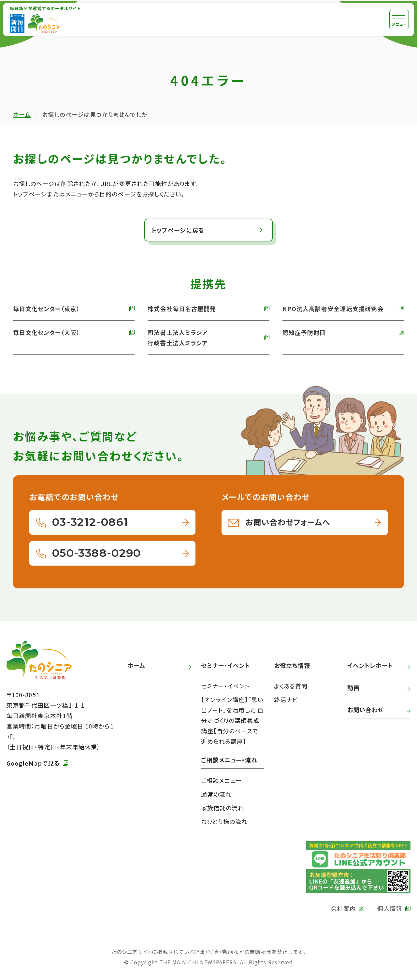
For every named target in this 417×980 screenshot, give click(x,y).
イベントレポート (370, 665)
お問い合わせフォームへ (288, 522)
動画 (353, 687)
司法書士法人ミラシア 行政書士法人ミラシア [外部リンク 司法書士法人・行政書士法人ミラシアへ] (178, 338)
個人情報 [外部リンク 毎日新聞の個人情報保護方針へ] (390, 908)
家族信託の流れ (223, 808)
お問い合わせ (366, 710)
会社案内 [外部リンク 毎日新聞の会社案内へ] (343, 908)
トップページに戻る (178, 230)
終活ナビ (286, 699)
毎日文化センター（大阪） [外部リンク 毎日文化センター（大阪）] (46, 332)
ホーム (22, 114)
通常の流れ (216, 794)
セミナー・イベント (225, 686)
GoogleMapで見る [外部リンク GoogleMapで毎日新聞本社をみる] (33, 763)
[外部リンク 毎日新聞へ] (17, 23)
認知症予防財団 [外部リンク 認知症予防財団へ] (304, 332)
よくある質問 (291, 686)
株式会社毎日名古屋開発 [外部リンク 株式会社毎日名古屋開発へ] (182, 309)
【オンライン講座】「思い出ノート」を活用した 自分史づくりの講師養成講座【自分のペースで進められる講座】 (232, 720)
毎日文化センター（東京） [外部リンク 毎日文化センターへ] (46, 309)
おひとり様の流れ (224, 821)
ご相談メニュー (222, 780)
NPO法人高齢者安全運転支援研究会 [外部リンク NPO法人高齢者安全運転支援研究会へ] (333, 309)
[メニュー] (399, 20)
